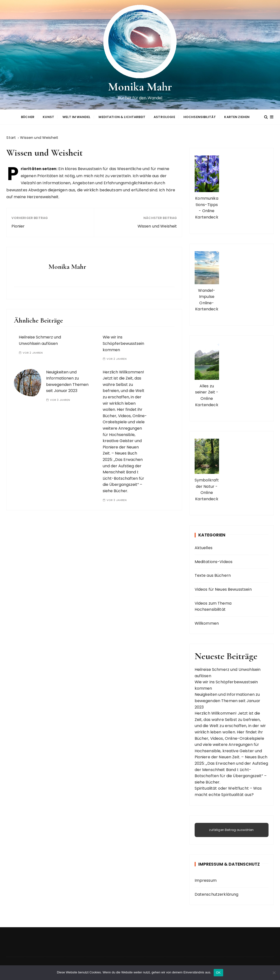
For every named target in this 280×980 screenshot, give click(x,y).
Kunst (48, 116)
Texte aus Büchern (213, 574)
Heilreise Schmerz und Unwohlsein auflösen (40, 339)
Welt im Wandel (76, 116)
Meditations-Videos (214, 561)
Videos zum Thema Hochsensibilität (213, 605)
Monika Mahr (140, 86)
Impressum (206, 879)
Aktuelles (204, 547)
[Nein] (274, 973)
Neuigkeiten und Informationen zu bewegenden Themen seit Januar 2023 (67, 380)
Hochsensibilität (200, 116)
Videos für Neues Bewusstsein (223, 588)
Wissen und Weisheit (157, 225)
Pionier (18, 225)
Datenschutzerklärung (217, 893)
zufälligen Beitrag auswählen (231, 829)
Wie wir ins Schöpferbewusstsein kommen (123, 342)
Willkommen (207, 622)
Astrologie (164, 116)
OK (218, 973)
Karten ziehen (237, 116)
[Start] (11, 136)
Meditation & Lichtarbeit (122, 116)
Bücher (28, 116)
